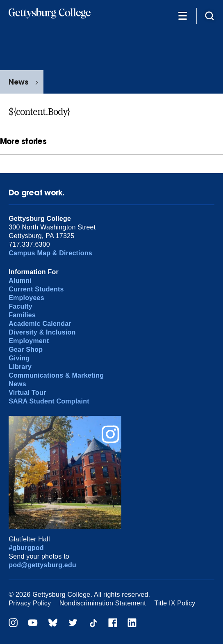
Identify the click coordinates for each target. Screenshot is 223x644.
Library (20, 367)
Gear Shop (26, 350)
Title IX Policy (175, 603)
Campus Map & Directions (50, 253)
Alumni (20, 281)
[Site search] (209, 15)
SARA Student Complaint (49, 401)
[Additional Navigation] (182, 15)
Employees (26, 298)
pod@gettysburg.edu (42, 565)
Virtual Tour (27, 393)
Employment (29, 341)
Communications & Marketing (56, 375)
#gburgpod (26, 548)
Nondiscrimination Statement (103, 603)
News (18, 82)
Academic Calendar (40, 324)
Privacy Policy (30, 603)
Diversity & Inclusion (42, 332)
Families (22, 315)
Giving (19, 358)
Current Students (36, 289)
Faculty (20, 306)
